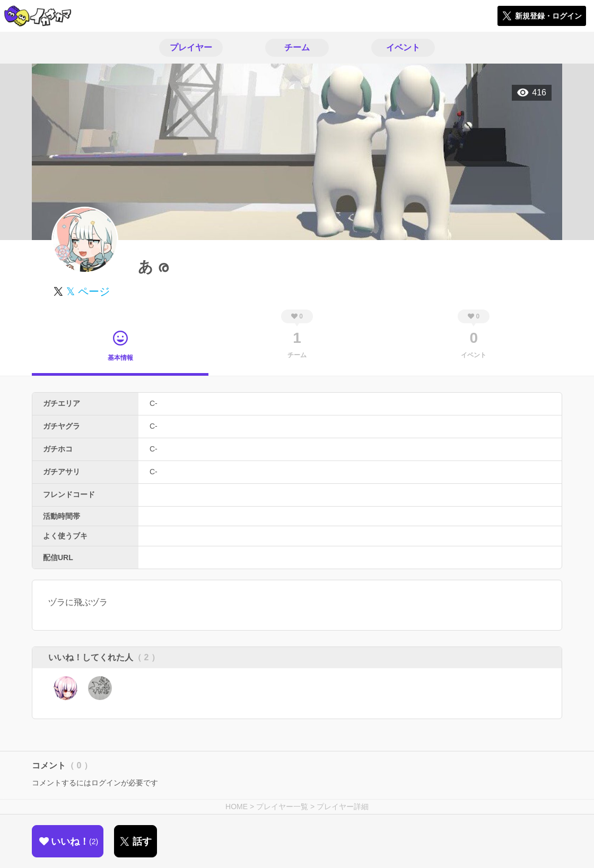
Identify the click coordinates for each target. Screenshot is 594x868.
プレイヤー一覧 (282, 807)
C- (154, 403)
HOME (237, 807)
